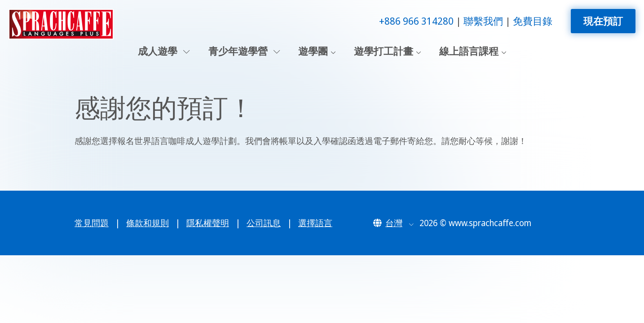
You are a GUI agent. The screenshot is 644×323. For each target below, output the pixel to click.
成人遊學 (164, 51)
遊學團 (313, 51)
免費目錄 (533, 21)
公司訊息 (264, 223)
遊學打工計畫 (384, 51)
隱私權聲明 (208, 223)
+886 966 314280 (416, 21)
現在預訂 (603, 21)
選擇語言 (315, 223)
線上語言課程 (469, 51)
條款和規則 (148, 223)
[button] (393, 223)
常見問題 (92, 223)
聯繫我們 (483, 21)
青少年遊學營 (244, 51)
